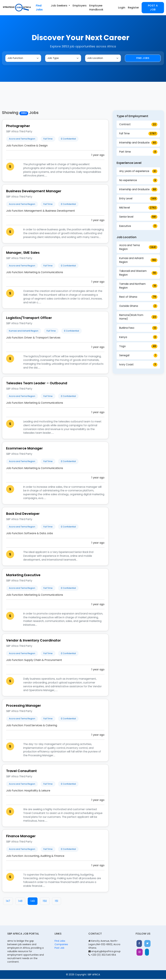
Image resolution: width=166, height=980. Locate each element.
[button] (140, 945)
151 (57, 902)
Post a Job (153, 8)
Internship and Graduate (138, 144)
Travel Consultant (21, 772)
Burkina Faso (138, 329)
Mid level (138, 209)
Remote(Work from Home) (138, 318)
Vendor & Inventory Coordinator (33, 641)
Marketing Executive (23, 576)
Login (122, 8)
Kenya (138, 338)
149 (33, 902)
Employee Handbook (96, 8)
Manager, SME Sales (23, 254)
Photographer (18, 127)
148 (20, 902)
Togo (138, 347)
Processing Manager (24, 707)
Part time (138, 153)
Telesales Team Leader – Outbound (37, 384)
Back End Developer (23, 515)
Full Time (138, 135)
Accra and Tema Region (138, 248)
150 (45, 902)
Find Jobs (39, 8)
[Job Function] (23, 59)
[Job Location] (103, 59)
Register (133, 8)
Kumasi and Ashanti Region (138, 261)
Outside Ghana (138, 307)
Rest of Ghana (138, 298)
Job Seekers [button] (59, 6)
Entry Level (138, 200)
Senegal (138, 356)
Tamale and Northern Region (138, 287)
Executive (138, 227)
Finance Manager (21, 837)
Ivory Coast (138, 366)
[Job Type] (63, 59)
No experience (138, 181)
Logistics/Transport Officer (29, 319)
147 (8, 902)
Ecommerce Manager (24, 449)
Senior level (138, 218)
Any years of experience (138, 172)
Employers (80, 6)
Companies (61, 945)
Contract (138, 125)
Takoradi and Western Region (138, 274)
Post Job (59, 949)
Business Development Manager (34, 192)
